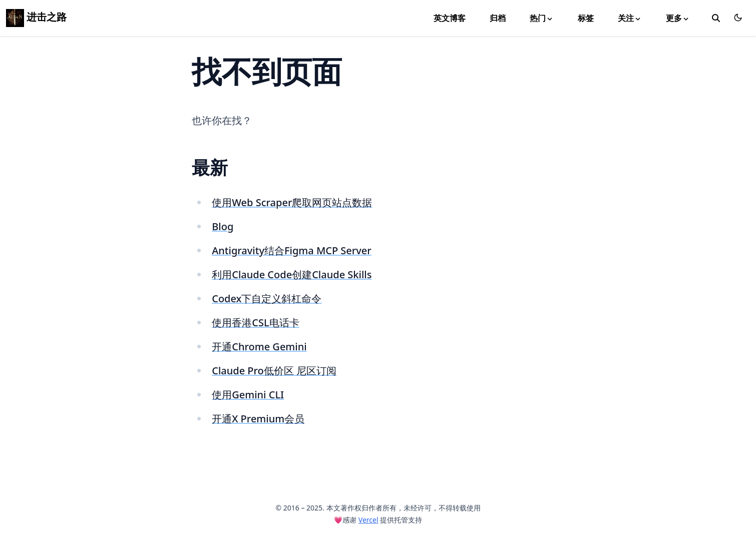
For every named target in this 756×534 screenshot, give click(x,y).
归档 (498, 18)
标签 (586, 18)
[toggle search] (716, 18)
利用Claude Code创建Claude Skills (292, 275)
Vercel (368, 520)
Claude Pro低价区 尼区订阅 (274, 371)
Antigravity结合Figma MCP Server (292, 250)
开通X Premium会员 (258, 419)
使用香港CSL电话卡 (255, 323)
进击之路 (36, 17)
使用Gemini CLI (248, 395)
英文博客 (450, 18)
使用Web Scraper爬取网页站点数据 (292, 202)
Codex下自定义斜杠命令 (267, 299)
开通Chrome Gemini (259, 347)
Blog (223, 226)
